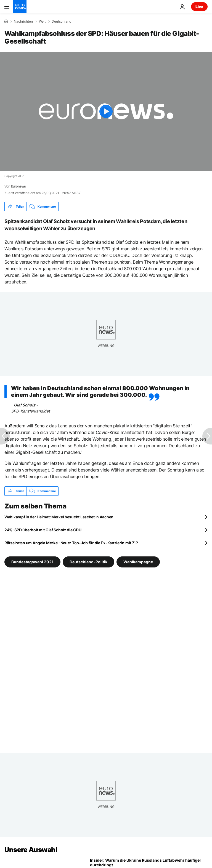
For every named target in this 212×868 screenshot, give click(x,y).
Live (199, 6)
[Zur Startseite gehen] (20, 7)
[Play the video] (106, 111)
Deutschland (61, 22)
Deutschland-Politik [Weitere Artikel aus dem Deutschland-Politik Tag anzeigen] (88, 562)
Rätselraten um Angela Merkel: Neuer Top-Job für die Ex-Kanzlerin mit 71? (71, 543)
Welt (42, 22)
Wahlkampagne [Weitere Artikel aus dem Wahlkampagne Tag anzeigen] (138, 562)
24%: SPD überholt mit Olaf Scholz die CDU (43, 530)
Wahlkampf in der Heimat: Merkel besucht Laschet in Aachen (59, 517)
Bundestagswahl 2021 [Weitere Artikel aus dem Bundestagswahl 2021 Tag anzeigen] (32, 562)
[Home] (6, 21)
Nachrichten (23, 22)
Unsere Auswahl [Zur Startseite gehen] (31, 850)
